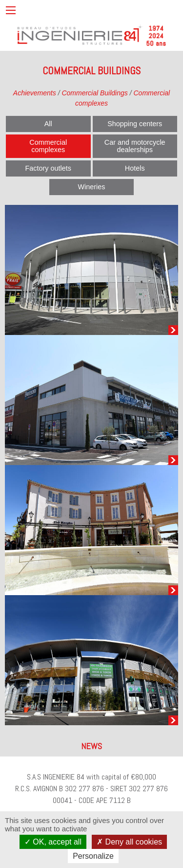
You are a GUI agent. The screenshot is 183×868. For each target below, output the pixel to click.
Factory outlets (48, 168)
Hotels (135, 168)
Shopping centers (135, 124)
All (48, 124)
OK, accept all (53, 842)
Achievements (35, 93)
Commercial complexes (48, 146)
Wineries (92, 187)
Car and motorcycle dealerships (135, 146)
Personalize (93, 856)
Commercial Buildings (94, 93)
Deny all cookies (129, 842)
